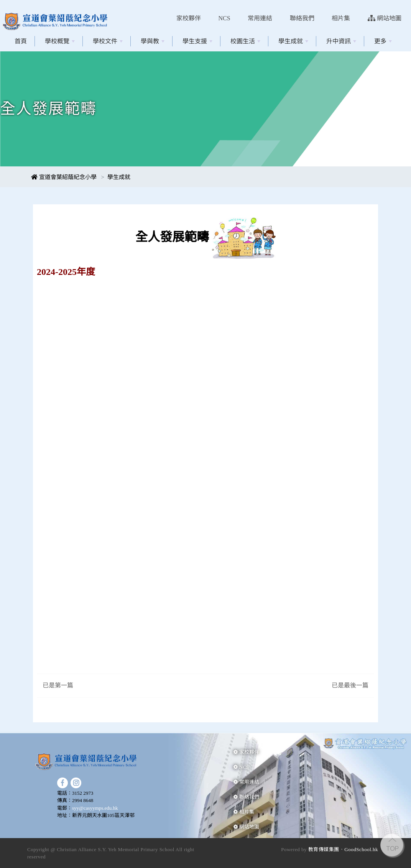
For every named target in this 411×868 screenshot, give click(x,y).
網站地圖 (385, 18)
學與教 (153, 41)
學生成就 (293, 41)
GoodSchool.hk (361, 849)
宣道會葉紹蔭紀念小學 (64, 177)
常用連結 (260, 18)
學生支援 (197, 41)
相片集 (341, 18)
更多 (383, 41)
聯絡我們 (302, 18)
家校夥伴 (189, 18)
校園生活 (245, 41)
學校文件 (108, 41)
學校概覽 (60, 41)
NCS (224, 18)
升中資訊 (341, 41)
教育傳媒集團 (324, 849)
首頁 (21, 41)
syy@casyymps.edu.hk (95, 808)
